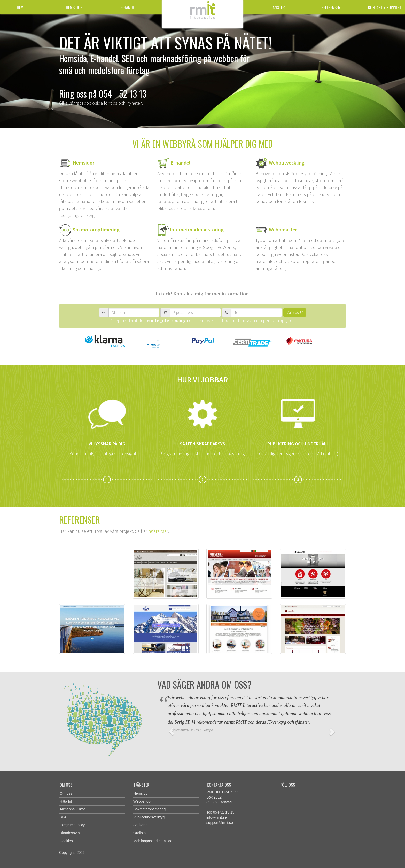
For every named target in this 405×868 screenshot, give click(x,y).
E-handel (128, 7)
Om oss (66, 793)
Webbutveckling (287, 162)
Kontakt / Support (385, 7)
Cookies (66, 841)
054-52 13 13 (224, 812)
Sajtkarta (140, 825)
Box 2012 (214, 797)
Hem (20, 7)
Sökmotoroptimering (96, 229)
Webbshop (142, 801)
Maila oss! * (295, 312)
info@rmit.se (217, 817)
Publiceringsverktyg (149, 817)
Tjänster (277, 7)
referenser (158, 531)
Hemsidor (74, 7)
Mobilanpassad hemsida (153, 841)
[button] (172, 732)
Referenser (331, 7)
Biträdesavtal (70, 833)
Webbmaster (283, 229)
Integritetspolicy (72, 825)
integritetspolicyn (170, 320)
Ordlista (139, 833)
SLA (63, 817)
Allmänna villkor (72, 809)
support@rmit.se (220, 823)
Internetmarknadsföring (197, 229)
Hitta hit (66, 801)
